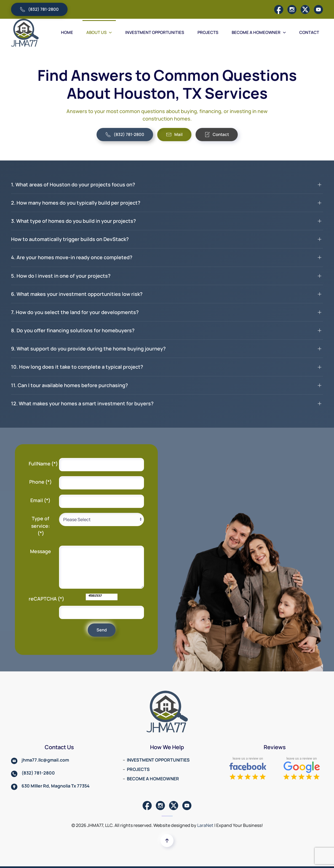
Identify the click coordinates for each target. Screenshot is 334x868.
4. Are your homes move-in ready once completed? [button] (72, 257)
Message (41, 551)
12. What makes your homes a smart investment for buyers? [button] (82, 403)
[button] (167, 841)
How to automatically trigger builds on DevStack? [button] (70, 239)
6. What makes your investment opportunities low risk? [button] (77, 294)
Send (102, 630)
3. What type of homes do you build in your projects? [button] (74, 221)
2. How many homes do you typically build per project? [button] (76, 203)
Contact (217, 134)
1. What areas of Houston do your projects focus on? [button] (73, 184)
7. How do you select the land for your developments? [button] (75, 312)
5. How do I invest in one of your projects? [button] (61, 276)
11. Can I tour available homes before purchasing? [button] (70, 385)
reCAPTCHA (42, 599)
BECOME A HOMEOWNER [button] (259, 32)
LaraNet (205, 825)
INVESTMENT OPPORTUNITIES (155, 32)
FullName (42, 464)
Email (40, 500)
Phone (41, 482)
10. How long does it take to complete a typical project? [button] (77, 367)
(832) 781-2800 (39, 9)
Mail (174, 134)
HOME (67, 32)
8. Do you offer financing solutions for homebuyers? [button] (73, 330)
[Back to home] (25, 33)
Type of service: (41, 526)
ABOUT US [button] (99, 32)
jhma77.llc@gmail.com (45, 760)
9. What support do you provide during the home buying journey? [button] (88, 349)
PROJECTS (208, 32)
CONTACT (309, 32)
